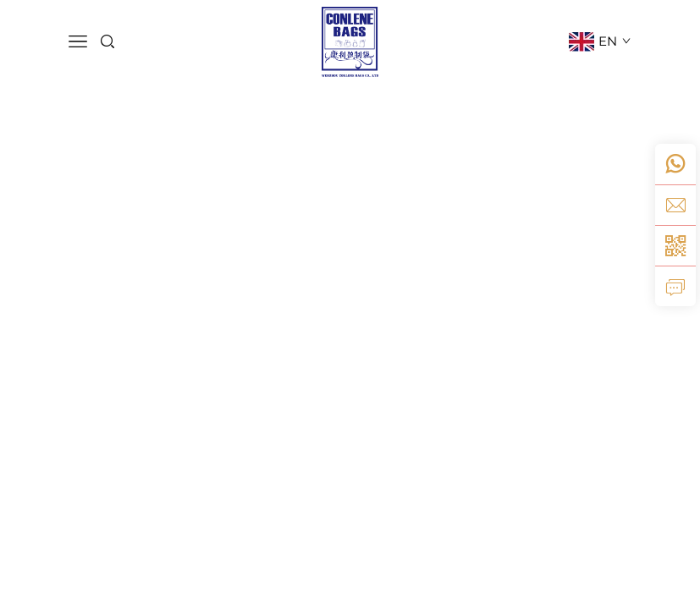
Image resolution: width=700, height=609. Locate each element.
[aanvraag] (675, 286)
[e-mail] (675, 205)
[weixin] (675, 245)
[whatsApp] (675, 164)
